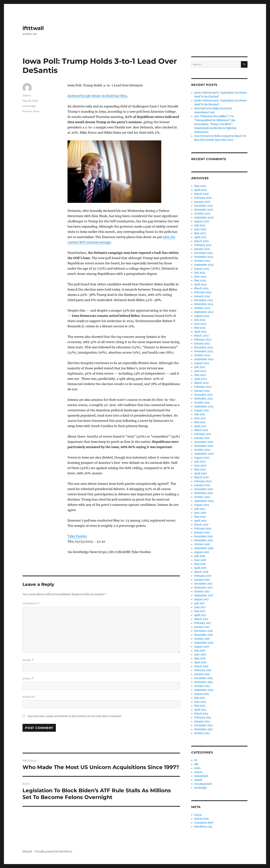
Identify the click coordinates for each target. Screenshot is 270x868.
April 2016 (200, 662)
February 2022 (203, 387)
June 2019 (200, 513)
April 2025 (200, 237)
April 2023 (200, 332)
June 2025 (200, 229)
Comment (31, 604)
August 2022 (202, 363)
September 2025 (204, 218)
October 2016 (202, 639)
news (36, 111)
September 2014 (204, 690)
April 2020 (200, 473)
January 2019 (202, 533)
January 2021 (202, 438)
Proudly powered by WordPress (54, 852)
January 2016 (202, 674)
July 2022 (200, 367)
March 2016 (201, 666)
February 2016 (203, 670)
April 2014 (200, 710)
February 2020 (203, 481)
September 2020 (204, 454)
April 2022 (200, 379)
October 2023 (202, 308)
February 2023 (203, 340)
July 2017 (200, 603)
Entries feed (201, 819)
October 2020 (202, 450)
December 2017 (203, 584)
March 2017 (201, 619)
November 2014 (204, 682)
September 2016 (204, 643)
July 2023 (200, 320)
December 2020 (204, 442)
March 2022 (201, 383)
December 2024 (204, 253)
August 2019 (202, 505)
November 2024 (204, 257)
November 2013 (203, 729)
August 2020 (202, 458)
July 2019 (200, 509)
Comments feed (204, 823)
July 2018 (200, 556)
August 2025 (202, 221)
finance (27, 111)
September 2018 (204, 548)
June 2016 (200, 655)
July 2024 (200, 273)
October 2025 (202, 214)
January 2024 (202, 296)
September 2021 (204, 407)
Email (28, 679)
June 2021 (200, 418)
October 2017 (202, 592)
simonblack (201, 776)
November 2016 (204, 635)
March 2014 (201, 714)
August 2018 (202, 552)
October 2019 (202, 497)
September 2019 (204, 501)
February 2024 (203, 292)
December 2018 (203, 536)
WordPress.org (203, 827)
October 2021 (202, 403)
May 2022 (200, 375)
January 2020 (202, 485)
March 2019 (201, 525)
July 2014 (200, 698)
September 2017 (204, 596)
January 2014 (202, 721)
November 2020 (204, 446)
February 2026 (203, 198)
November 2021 (204, 399)
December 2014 (203, 678)
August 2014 (202, 694)
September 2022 (204, 359)
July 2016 (200, 651)
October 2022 (202, 355)
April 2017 (200, 615)
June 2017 (200, 607)
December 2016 (204, 631)
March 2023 (201, 336)
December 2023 (204, 300)
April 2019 (200, 521)
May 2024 (200, 281)
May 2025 (200, 233)
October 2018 (202, 544)
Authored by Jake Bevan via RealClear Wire (97, 96)
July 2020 (200, 462)
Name (28, 660)
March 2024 (201, 288)
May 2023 (200, 328)
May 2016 (200, 658)
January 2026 (202, 202)
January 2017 (202, 627)
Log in (198, 815)
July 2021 (200, 414)
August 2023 (202, 316)
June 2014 (200, 702)
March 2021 (201, 430)
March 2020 (201, 477)
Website (29, 697)
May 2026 (200, 186)
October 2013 (202, 733)
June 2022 (200, 371)
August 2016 (202, 647)
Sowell (198, 780)
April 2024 (200, 284)
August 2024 (202, 269)
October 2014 (202, 686)
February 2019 (203, 529)
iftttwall (33, 28)
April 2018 (200, 568)
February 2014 (203, 718)
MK (196, 764)
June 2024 (200, 277)
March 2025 (201, 241)
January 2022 (202, 391)
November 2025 (204, 210)
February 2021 (203, 434)
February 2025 (203, 245)
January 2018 (202, 580)
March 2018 (201, 572)
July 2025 (200, 225)
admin (27, 95)
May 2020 (200, 470)
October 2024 (202, 261)
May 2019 (200, 517)
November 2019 (204, 493)
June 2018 (200, 560)
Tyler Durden (77, 536)
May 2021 (200, 422)
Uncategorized (203, 784)
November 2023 (204, 304)
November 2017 (204, 588)
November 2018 (204, 540)
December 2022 (204, 347)
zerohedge (29, 106)
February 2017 (203, 623)
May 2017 (200, 611)
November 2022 (204, 351)
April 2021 (200, 426)
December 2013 (203, 725)
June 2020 (200, 466)
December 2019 (204, 489)
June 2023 (200, 324)
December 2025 (204, 206)
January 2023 (202, 344)
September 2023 (204, 312)
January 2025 (202, 249)
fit (196, 760)
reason (198, 772)
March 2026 (202, 194)
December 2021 (203, 395)
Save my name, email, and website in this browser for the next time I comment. (75, 716)
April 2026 (201, 190)
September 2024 (204, 265)
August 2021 (202, 410)
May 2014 (200, 706)
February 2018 (203, 576)
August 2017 (202, 599)
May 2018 (200, 564)
